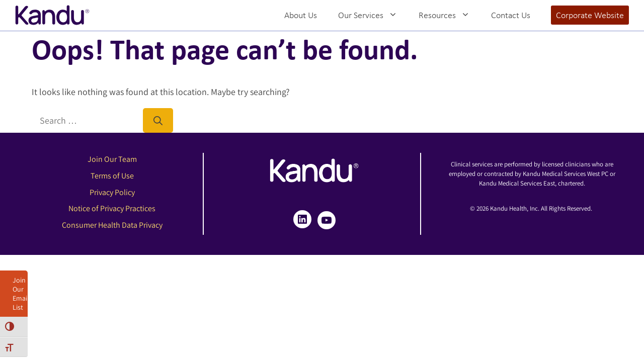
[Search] (158, 120)
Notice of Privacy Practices (112, 208)
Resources (450, 15)
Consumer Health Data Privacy (112, 225)
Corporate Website (590, 15)
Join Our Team (112, 159)
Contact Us (511, 15)
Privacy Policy (112, 192)
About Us (301, 15)
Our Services (373, 15)
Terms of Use (112, 176)
